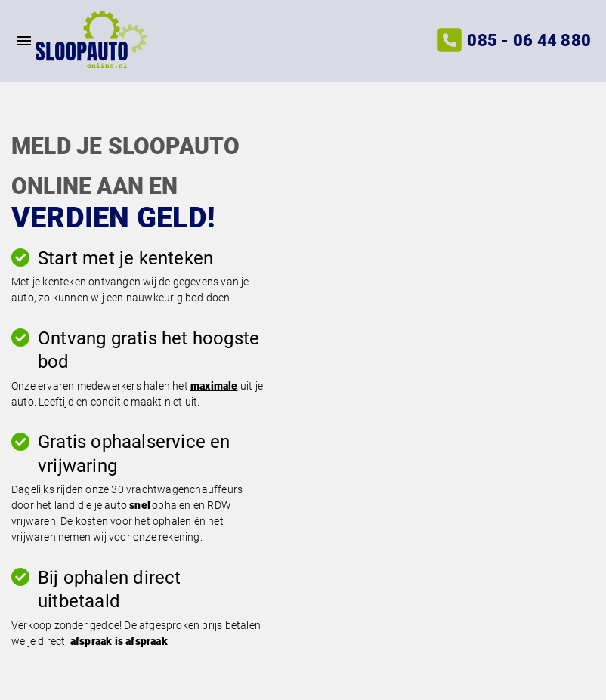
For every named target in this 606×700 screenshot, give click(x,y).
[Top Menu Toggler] (18, 41)
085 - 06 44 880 (529, 40)
